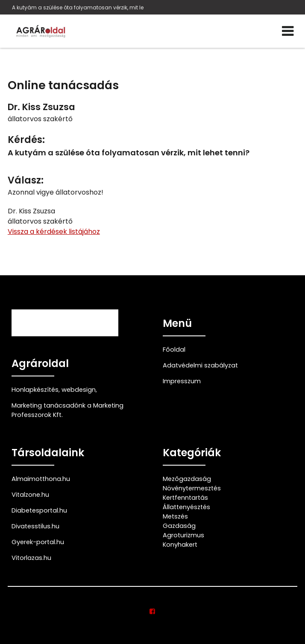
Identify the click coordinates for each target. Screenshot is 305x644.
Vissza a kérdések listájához (54, 232)
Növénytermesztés (192, 488)
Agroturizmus (183, 535)
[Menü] (288, 31)
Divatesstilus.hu (35, 526)
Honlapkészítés (35, 390)
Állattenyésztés (186, 507)
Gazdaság (179, 526)
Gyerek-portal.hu (38, 542)
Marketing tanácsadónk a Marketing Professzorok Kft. (67, 410)
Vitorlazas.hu (31, 558)
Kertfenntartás (185, 498)
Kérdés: (26, 140)
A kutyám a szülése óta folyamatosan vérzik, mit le (78, 7)
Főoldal (174, 350)
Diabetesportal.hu (39, 510)
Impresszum (182, 381)
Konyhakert (180, 545)
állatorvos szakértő (40, 119)
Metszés (175, 516)
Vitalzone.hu (30, 495)
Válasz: (26, 180)
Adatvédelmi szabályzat (200, 365)
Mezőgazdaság (187, 479)
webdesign (79, 390)
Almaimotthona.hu (41, 479)
